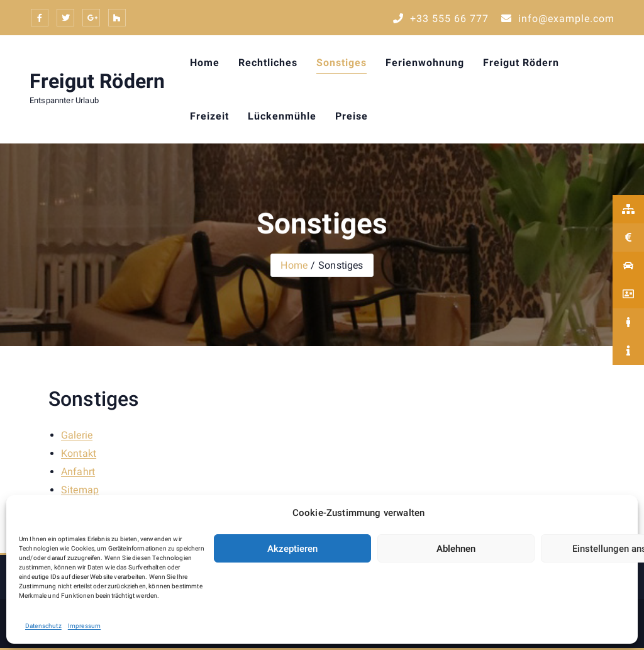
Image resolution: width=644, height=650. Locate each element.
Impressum (84, 626)
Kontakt (79, 453)
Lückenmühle (282, 116)
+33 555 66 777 (441, 19)
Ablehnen (456, 549)
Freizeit (209, 116)
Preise (352, 116)
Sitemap (80, 490)
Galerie (77, 435)
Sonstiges (341, 63)
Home (205, 63)
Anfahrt (78, 472)
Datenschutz (43, 626)
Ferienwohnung (425, 63)
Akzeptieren (292, 549)
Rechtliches (268, 63)
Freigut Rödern (97, 81)
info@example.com (558, 19)
